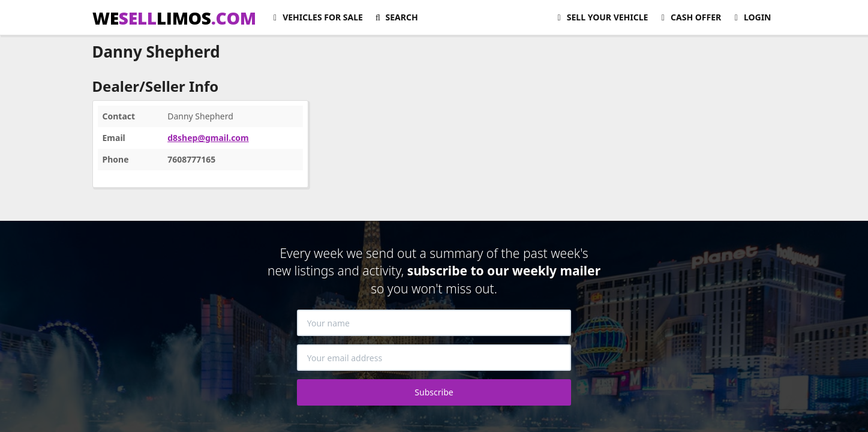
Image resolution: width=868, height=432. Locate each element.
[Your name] (434, 323)
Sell (601, 17)
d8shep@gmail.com (208, 138)
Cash (689, 17)
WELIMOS (174, 18)
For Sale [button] (316, 17)
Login (751, 17)
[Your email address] (434, 358)
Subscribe (434, 392)
